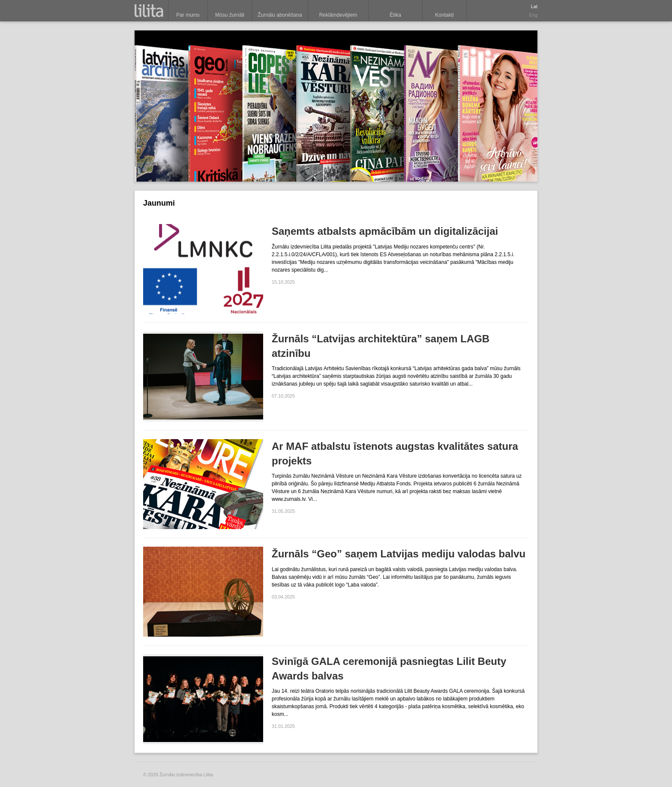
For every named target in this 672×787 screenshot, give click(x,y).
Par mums (188, 15)
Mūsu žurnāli (230, 15)
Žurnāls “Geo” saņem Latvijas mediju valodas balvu (399, 554)
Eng (533, 15)
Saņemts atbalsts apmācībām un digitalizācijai (385, 231)
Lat (534, 6)
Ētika (395, 15)
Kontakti (444, 15)
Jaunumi (159, 203)
